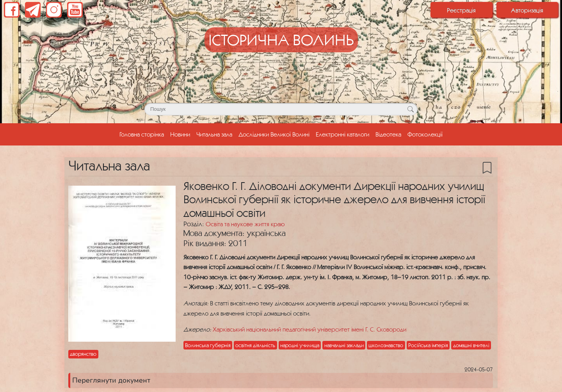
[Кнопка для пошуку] (410, 109)
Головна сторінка (143, 133)
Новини (180, 134)
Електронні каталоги (342, 134)
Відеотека (388, 134)
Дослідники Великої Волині (274, 134)
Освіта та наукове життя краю (245, 224)
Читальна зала (214, 134)
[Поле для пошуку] (281, 109)
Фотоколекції (425, 134)
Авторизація (527, 10)
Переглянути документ (111, 380)
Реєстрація (461, 10)
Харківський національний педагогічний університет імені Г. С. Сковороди (309, 329)
